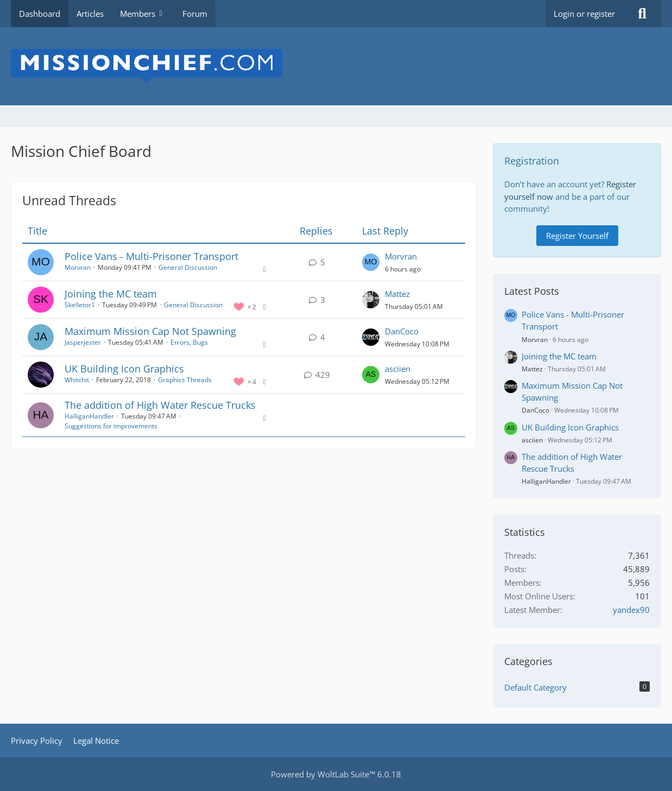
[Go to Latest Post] (371, 262)
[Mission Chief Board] (336, 66)
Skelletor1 (80, 305)
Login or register (584, 14)
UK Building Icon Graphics (124, 369)
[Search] (642, 14)
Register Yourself (577, 236)
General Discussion (188, 267)
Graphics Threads (185, 380)
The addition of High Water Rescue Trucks (160, 405)
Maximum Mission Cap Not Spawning (150, 331)
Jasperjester (83, 342)
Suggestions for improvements (111, 426)
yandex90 (631, 610)
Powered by (336, 774)
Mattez (397, 294)
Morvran (78, 267)
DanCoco (402, 331)
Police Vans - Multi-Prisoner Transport (151, 256)
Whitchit (77, 380)
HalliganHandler (89, 416)
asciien (398, 369)
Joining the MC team (111, 294)
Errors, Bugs (189, 342)
